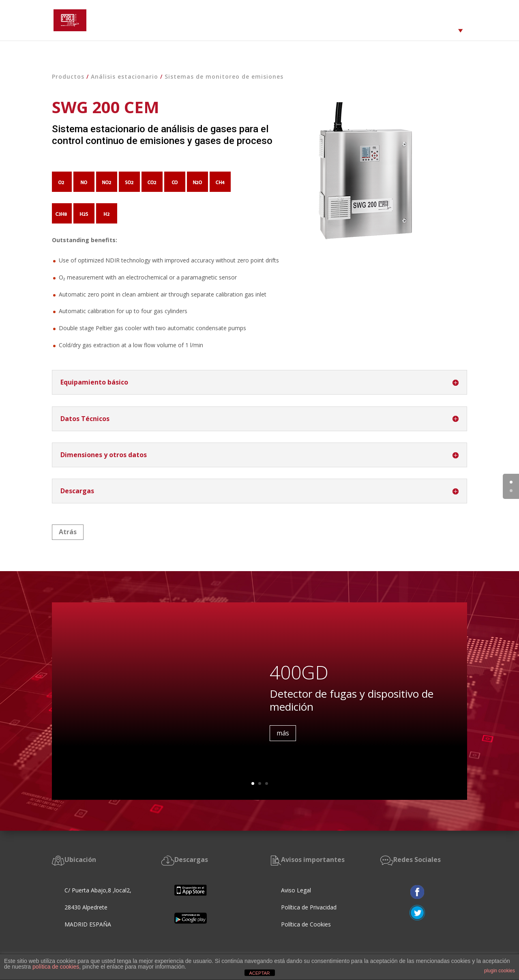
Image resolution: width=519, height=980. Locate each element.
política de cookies (56, 967)
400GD (299, 676)
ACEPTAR (259, 973)
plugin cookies (500, 971)
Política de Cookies (307, 924)
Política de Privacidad (309, 907)
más (283, 737)
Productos (68, 76)
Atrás (68, 532)
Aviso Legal (296, 890)
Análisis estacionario (124, 76)
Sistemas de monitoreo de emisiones (224, 76)
